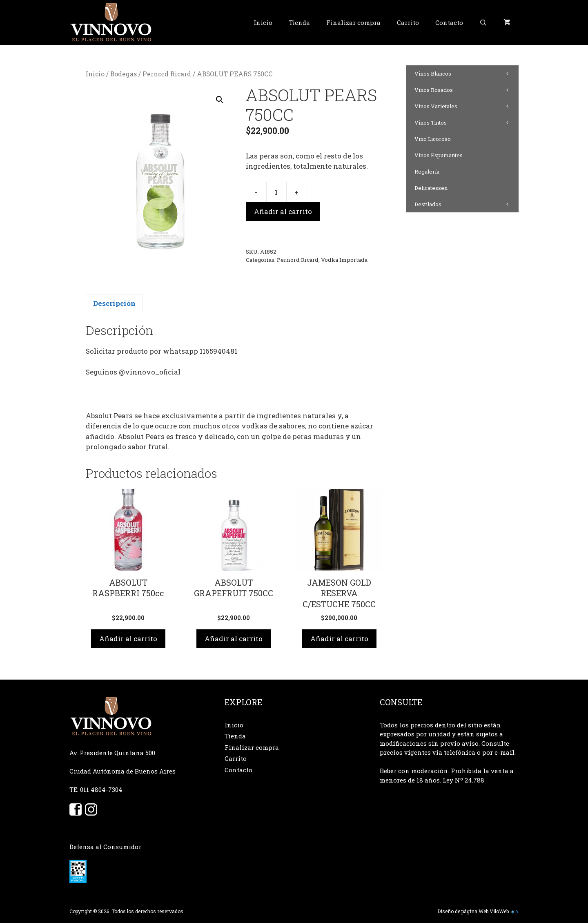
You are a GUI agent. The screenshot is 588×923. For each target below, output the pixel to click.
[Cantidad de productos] (276, 192)
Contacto (449, 22)
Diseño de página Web (463, 911)
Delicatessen (431, 188)
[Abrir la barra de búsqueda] (483, 22)
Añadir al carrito (283, 211)
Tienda (299, 22)
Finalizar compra (353, 22)
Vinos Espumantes (439, 155)
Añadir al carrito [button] (128, 639)
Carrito (408, 22)
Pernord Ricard (167, 74)
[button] (220, 100)
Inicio (263, 22)
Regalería (427, 172)
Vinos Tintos (467, 123)
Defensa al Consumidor (105, 847)
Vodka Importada (344, 260)
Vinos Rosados (467, 90)
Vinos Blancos (467, 74)
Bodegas (124, 74)
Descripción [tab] (114, 303)
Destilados (467, 204)
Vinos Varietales (467, 106)
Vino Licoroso (433, 139)
